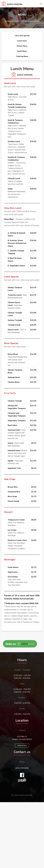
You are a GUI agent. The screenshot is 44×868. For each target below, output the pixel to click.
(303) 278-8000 (22, 768)
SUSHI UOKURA (26, 795)
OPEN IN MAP (22, 746)
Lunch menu (22, 41)
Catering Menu (22, 56)
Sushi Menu (22, 51)
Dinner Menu (22, 46)
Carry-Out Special (22, 36)
